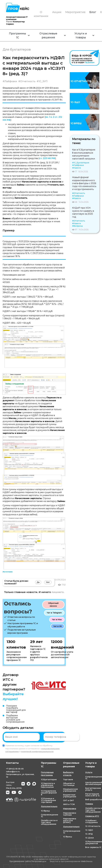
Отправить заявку (89, 737)
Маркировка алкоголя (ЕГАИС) (70, 821)
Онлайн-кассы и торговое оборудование (49, 822)
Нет (48, 582)
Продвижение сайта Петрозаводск (28, 861)
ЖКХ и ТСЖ (69, 804)
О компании (41, 14)
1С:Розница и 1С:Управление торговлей (48, 800)
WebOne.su (87, 861)
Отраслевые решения (53, 35)
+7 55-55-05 (15, 769)
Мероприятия (75, 12)
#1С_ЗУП (42, 81)
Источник (8, 572)
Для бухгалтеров (17, 49)
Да (38, 582)
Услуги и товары (84, 35)
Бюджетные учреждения (70, 796)
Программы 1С (19, 35)
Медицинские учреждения (70, 790)
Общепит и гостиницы (69, 784)
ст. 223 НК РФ (47, 158)
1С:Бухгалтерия (49, 780)
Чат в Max (57, 619)
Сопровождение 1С (50, 816)
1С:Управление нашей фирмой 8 (49, 793)
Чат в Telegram (54, 613)
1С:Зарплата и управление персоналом (48, 785)
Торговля (68, 780)
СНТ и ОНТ (69, 800)
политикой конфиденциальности (37, 752)
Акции (57, 12)
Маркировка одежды (70, 814)
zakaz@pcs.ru (13, 772)
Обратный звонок (53, 605)
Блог (93, 12)
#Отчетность (27, 81)
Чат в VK (58, 626)
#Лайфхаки (10, 81)
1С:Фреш (45, 811)
